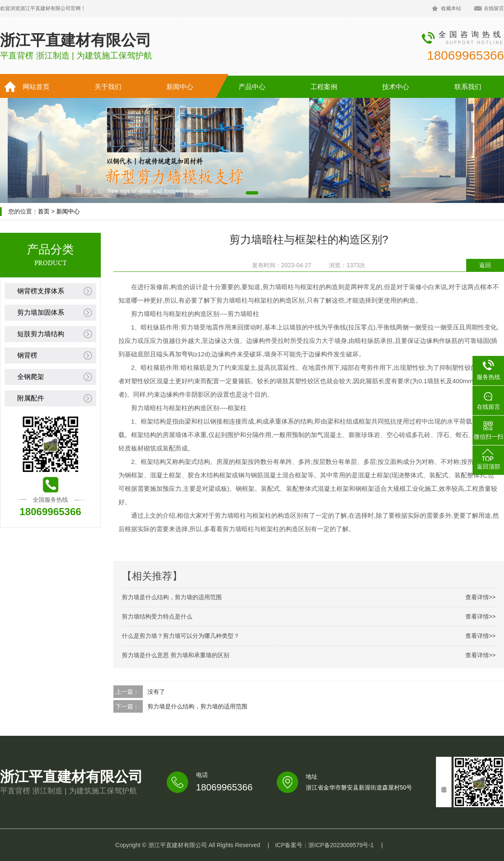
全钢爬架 (31, 377)
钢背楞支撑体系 (41, 291)
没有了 (156, 692)
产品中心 (252, 87)
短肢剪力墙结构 (41, 334)
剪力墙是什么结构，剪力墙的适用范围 (197, 706)
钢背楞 (27, 355)
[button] (252, 193)
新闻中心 (180, 87)
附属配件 (31, 398)
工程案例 (324, 87)
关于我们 (108, 87)
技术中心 (396, 87)
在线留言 (494, 8)
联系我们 (468, 87)
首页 (44, 211)
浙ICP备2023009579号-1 (341, 845)
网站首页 (36, 87)
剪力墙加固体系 (41, 312)
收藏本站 (451, 8)
